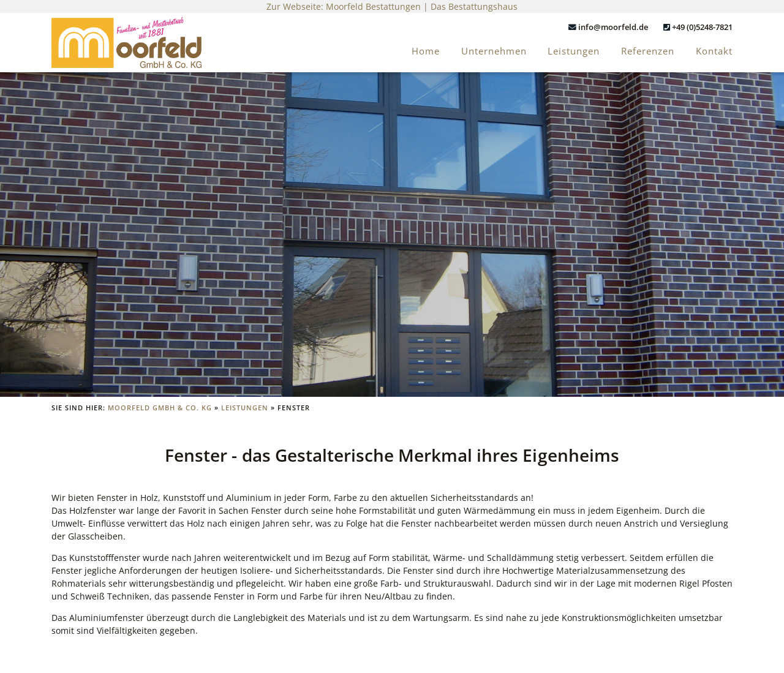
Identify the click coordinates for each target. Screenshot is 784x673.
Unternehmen (494, 51)
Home (426, 51)
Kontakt (714, 51)
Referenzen (648, 51)
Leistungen (574, 51)
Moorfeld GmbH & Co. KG (160, 408)
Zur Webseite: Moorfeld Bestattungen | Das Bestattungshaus (392, 6)
